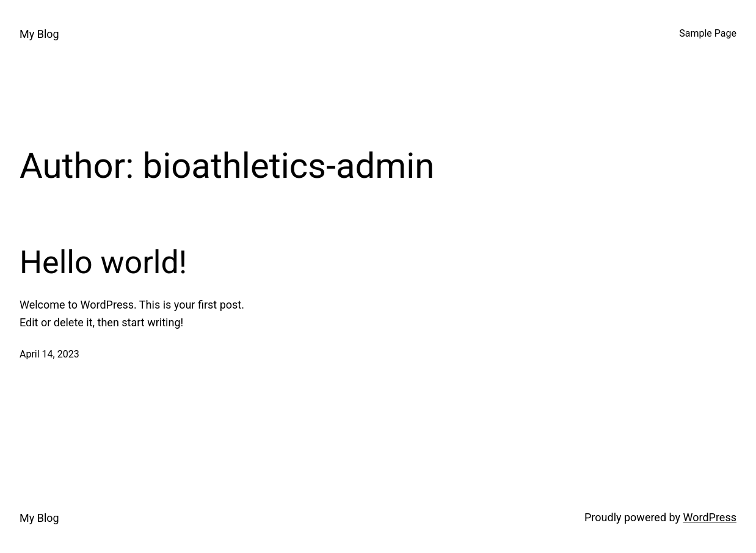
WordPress (710, 517)
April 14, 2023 (49, 354)
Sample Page (708, 33)
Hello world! (103, 262)
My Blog (39, 34)
